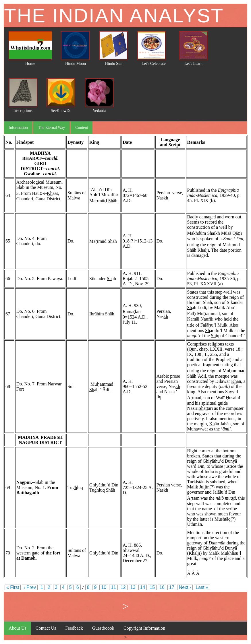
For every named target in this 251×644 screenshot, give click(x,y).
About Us (18, 628)
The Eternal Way (51, 128)
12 (123, 587)
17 (172, 587)
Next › (185, 587)
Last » (202, 587)
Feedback (74, 628)
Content (82, 128)
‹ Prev (30, 587)
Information (18, 128)
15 (152, 587)
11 (113, 587)
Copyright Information (144, 628)
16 (162, 587)
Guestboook (103, 628)
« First (13, 587)
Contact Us (46, 628)
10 (104, 587)
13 (133, 587)
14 (143, 587)
